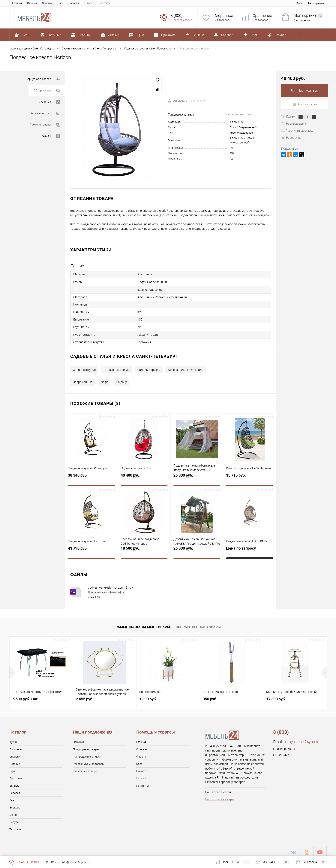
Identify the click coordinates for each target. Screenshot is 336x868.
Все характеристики (238, 114)
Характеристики (45, 113)
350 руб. (210, 696)
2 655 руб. (85, 696)
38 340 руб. (91, 476)
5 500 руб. (25, 696)
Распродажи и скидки (87, 754)
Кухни (13, 739)
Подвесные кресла (117, 367)
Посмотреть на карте (220, 797)
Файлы (51, 136)
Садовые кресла (149, 367)
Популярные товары (86, 747)
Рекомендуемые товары (89, 761)
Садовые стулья (84, 367)
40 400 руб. (144, 476)
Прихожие (16, 776)
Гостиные (16, 747)
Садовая (15, 790)
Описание (49, 102)
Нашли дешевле (294, 124)
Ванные (14, 783)
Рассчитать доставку (297, 131)
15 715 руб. (250, 476)
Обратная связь (25, 862)
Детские (15, 761)
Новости (74, 3)
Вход (299, 3)
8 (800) (51, 862)
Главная (17, 3)
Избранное (223, 16)
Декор (13, 812)
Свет (12, 798)
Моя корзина (308, 16)
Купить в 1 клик (305, 104)
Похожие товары (45, 125)
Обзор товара (47, 91)
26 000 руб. (197, 476)
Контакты (105, 3)
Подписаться (305, 90)
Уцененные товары (85, 769)
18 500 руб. (144, 549)
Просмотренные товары (198, 625)
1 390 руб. (148, 696)
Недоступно (291, 138)
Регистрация (316, 3)
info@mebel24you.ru (302, 739)
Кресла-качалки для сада (186, 367)
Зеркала (15, 805)
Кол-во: (291, 116)
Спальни (15, 754)
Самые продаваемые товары (143, 625)
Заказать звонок (183, 20)
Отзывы (32, 3)
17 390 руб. (276, 696)
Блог (61, 3)
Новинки (78, 739)
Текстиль (15, 827)
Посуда (14, 820)
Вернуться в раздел (43, 79)
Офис (13, 769)
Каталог (89, 3)
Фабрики (47, 3)
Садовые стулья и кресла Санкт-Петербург (124, 354)
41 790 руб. (91, 549)
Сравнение (262, 16)
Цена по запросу (241, 546)
